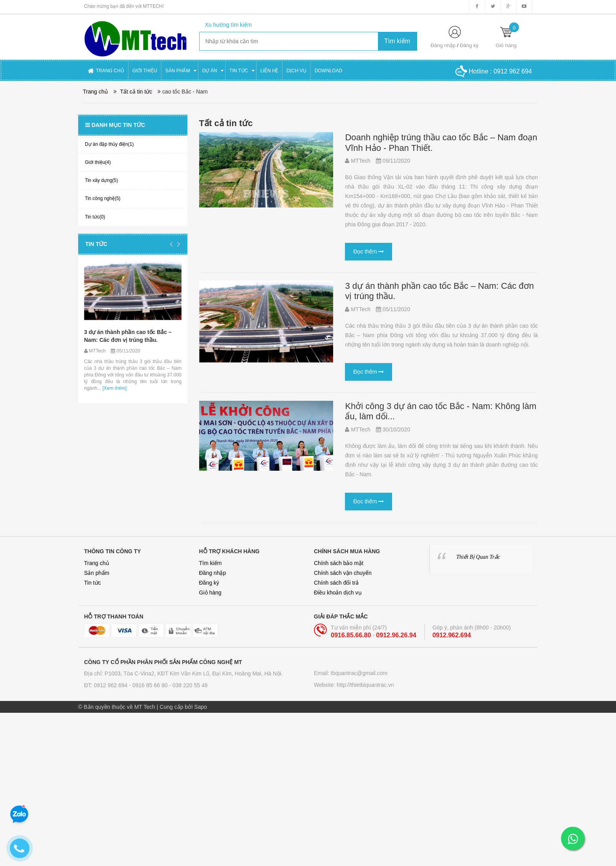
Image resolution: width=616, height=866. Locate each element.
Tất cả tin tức (136, 92)
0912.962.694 (452, 635)
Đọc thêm (368, 251)
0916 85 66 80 (151, 685)
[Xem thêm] (114, 388)
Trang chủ (97, 563)
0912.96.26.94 (396, 635)
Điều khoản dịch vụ (338, 593)
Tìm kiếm (211, 563)
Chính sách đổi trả (336, 583)
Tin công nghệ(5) (103, 198)
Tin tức (96, 244)
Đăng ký (469, 45)
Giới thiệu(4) (98, 162)
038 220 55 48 (190, 685)
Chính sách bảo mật (339, 563)
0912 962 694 (513, 71)
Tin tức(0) (95, 217)
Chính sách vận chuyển (343, 573)
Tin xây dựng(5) (101, 180)
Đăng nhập (443, 45)
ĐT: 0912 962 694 (106, 685)
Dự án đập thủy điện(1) (109, 144)
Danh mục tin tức (115, 125)
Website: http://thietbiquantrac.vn (354, 685)
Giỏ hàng (210, 593)
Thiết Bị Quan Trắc (478, 557)
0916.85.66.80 (352, 635)
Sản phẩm (97, 573)
